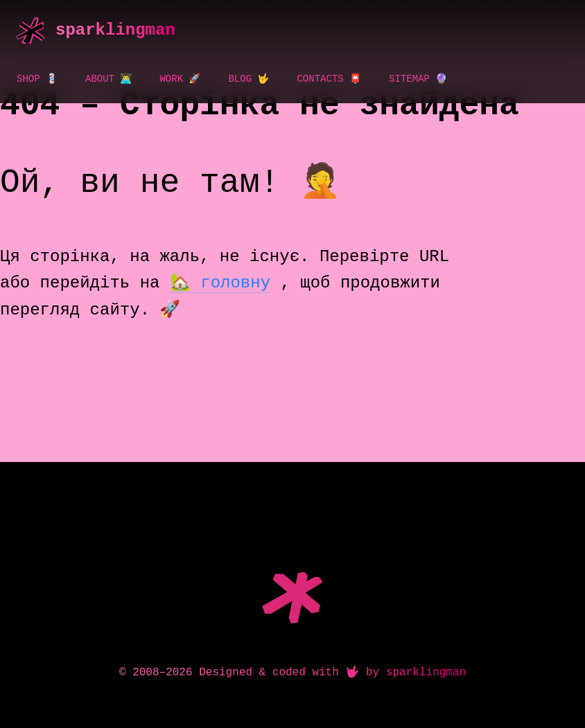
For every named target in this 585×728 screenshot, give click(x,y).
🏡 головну (220, 283)
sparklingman (115, 30)
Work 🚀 (180, 79)
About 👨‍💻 (108, 79)
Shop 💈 (37, 79)
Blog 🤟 (248, 79)
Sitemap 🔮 (418, 79)
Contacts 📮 (329, 79)
